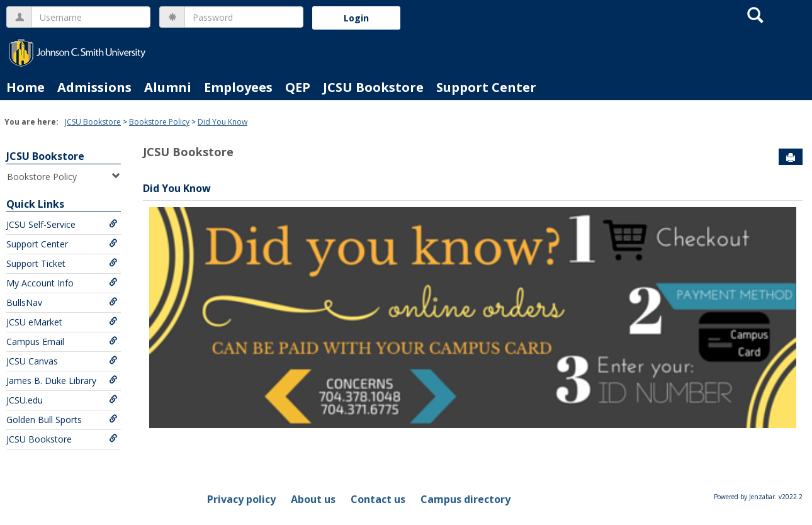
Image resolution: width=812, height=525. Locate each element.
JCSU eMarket (62, 322)
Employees (238, 87)
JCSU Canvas (62, 361)
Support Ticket (62, 263)
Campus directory (465, 499)
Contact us (378, 499)
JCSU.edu (62, 400)
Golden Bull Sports (62, 420)
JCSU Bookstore (373, 87)
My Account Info (62, 283)
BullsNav (62, 302)
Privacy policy (241, 499)
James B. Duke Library (62, 381)
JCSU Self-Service (62, 224)
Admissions (94, 87)
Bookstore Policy (159, 122)
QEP (298, 87)
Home (25, 87)
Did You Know (223, 122)
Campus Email (62, 342)
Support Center (486, 87)
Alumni (168, 87)
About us (313, 499)
